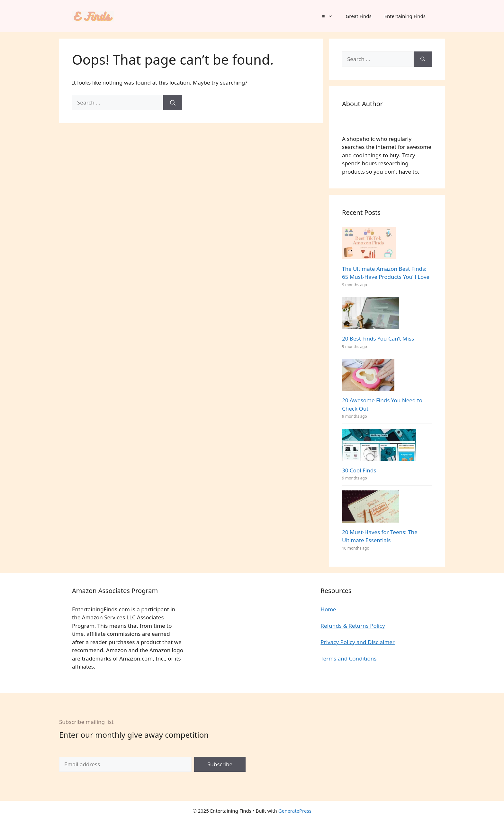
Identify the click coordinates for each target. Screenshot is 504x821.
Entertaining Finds (405, 16)
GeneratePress (295, 811)
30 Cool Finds (359, 470)
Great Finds (358, 16)
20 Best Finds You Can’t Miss (378, 338)
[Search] (173, 103)
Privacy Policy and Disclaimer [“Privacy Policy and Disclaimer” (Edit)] (358, 642)
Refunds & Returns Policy (353, 626)
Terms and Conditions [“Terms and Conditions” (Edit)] (348, 658)
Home (328, 609)
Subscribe (220, 764)
